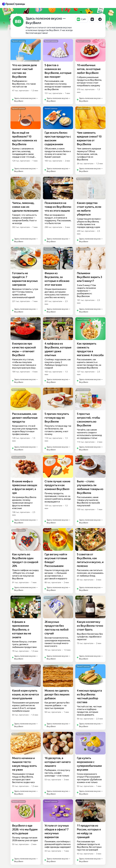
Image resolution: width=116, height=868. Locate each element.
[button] (81, 19)
